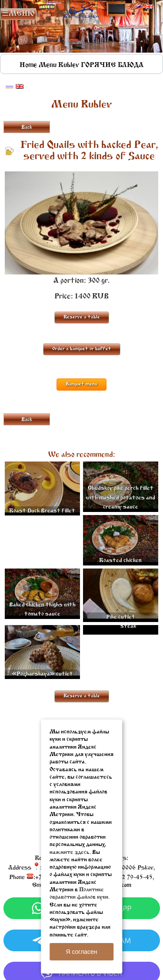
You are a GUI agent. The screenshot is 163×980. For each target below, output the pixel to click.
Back (27, 127)
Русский (139, 7)
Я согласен (81, 952)
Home (28, 65)
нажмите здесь (70, 852)
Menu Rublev (59, 65)
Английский (149, 7)
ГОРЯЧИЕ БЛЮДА (112, 65)
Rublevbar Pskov (81, 12)
